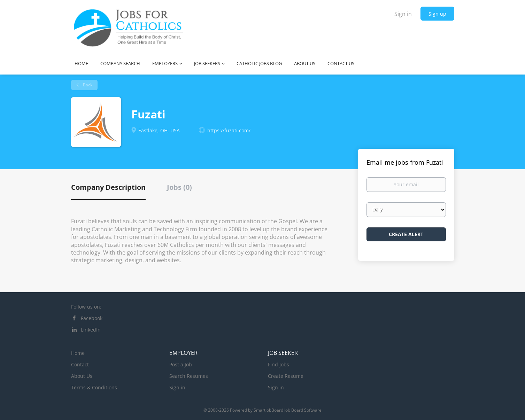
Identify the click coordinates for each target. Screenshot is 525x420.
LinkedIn (91, 330)
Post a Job (181, 364)
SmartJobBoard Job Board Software (288, 410)
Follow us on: (86, 307)
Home (78, 353)
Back (87, 85)
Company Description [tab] (108, 187)
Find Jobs (279, 364)
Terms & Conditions (94, 387)
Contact (80, 364)
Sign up (437, 14)
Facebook (92, 318)
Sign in (403, 14)
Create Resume (286, 376)
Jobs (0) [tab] (179, 187)
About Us (82, 376)
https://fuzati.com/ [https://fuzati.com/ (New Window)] (229, 130)
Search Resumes (189, 376)
